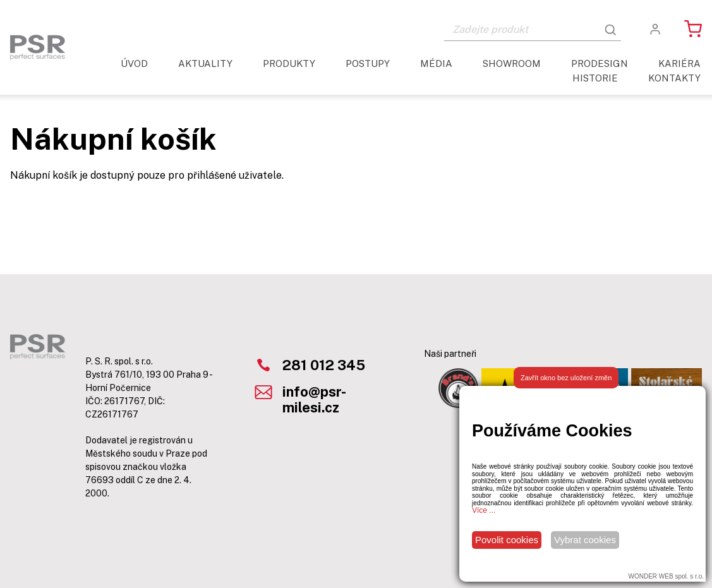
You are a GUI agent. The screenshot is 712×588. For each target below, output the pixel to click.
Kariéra (679, 63)
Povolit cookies (507, 540)
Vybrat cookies (585, 540)
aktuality (205, 63)
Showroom (512, 63)
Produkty (289, 63)
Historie (595, 78)
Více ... (484, 510)
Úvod (134, 63)
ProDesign (600, 63)
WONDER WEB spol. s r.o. (666, 576)
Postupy (368, 63)
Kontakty (674, 78)
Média (436, 63)
